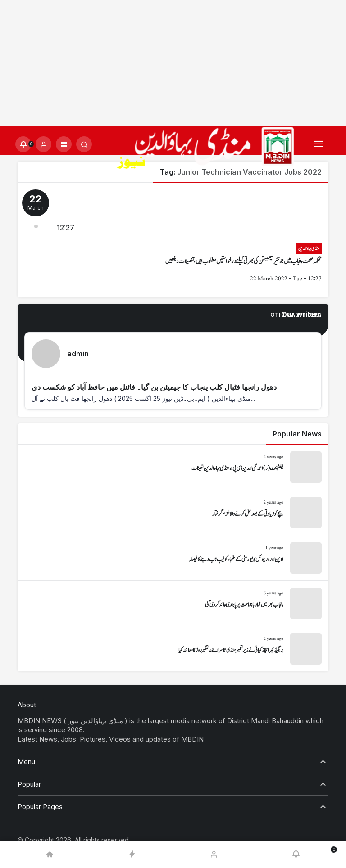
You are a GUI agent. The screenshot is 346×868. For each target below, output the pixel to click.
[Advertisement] (173, 63)
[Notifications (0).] (23, 144)
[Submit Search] (84, 144)
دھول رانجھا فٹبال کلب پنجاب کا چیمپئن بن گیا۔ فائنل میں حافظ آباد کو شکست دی (154, 387)
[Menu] (318, 144)
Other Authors (295, 315)
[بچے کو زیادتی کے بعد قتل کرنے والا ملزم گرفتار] (173, 513)
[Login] (43, 144)
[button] (64, 144)
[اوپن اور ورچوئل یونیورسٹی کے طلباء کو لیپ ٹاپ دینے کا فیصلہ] (173, 558)
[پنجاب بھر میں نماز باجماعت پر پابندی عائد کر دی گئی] (173, 603)
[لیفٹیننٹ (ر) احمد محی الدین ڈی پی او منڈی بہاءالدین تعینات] (173, 467)
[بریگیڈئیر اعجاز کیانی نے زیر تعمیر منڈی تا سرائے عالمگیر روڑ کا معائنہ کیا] (173, 649)
